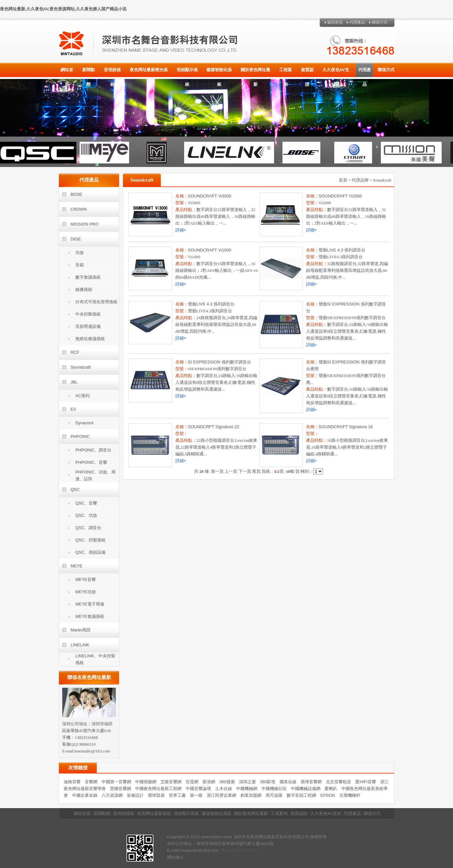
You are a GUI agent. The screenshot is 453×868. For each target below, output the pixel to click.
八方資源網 (112, 795)
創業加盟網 (251, 795)
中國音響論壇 (198, 789)
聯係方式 (380, 22)
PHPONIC (80, 436)
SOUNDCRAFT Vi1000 (210, 250)
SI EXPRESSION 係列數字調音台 (220, 362)
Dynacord (84, 423)
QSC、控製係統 (90, 540)
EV (73, 409)
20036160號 (246, 850)
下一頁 (245, 471)
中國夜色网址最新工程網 (158, 789)
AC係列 (83, 396)
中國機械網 (247, 789)
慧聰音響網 (121, 789)
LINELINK (80, 645)
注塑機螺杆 (350, 795)
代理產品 (357, 22)
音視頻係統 (112, 72)
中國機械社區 (274, 789)
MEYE (77, 566)
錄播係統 (84, 289)
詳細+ (181, 230)
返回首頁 (335, 22)
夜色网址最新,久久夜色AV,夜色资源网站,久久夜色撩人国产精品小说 (63, 9)
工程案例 (286, 72)
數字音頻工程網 (301, 795)
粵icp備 (228, 850)
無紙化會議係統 (90, 339)
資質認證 (307, 72)
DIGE (76, 239)
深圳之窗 (248, 782)
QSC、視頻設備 (90, 552)
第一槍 (196, 795)
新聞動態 (88, 72)
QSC (75, 490)
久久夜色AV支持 (336, 72)
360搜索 (227, 782)
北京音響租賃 (338, 782)
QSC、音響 (86, 503)
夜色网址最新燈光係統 (149, 72)
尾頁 (256, 471)
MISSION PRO (85, 224)
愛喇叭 (331, 789)
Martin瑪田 (81, 630)
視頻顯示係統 (187, 72)
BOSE (76, 194)
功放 (80, 253)
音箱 (80, 265)
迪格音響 (72, 782)
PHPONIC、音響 (91, 462)
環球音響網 (311, 782)
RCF (75, 352)
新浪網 (209, 782)
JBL (74, 382)
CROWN (79, 209)
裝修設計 (135, 795)
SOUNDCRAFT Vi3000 (210, 196)
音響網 (91, 782)
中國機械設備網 (306, 789)
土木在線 (224, 789)
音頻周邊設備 (88, 326)
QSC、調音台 (88, 528)
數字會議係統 (88, 277)
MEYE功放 (86, 592)
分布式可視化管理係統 (96, 302)
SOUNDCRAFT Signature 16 (346, 427)
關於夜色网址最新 (255, 72)
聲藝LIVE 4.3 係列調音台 (342, 250)
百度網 (192, 782)
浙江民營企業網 (221, 795)
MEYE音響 (86, 579)
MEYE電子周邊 (90, 604)
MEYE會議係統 (90, 616)
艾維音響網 (171, 782)
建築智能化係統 (219, 72)
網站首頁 (67, 72)
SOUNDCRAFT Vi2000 (340, 196)
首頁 (343, 180)
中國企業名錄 (85, 795)
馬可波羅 (274, 795)
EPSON (328, 795)
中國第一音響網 (116, 782)
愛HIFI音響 (366, 782)
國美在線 (288, 782)
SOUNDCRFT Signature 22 (214, 427)
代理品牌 (360, 180)
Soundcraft (81, 367)
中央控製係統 (88, 314)
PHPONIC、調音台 (93, 450)
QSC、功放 (86, 515)
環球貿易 (156, 795)
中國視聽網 (146, 782)
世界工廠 (177, 795)
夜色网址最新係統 (154, 813)
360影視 (268, 782)
